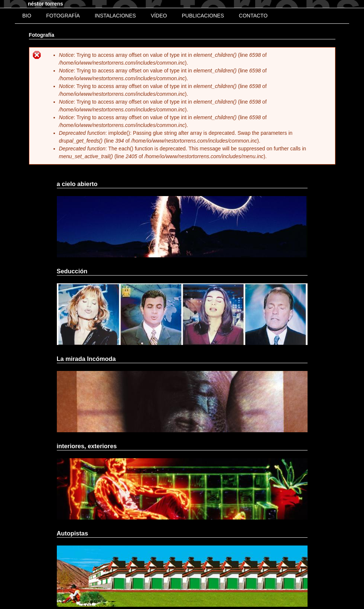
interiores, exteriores (87, 446)
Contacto (253, 16)
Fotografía (63, 16)
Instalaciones (115, 16)
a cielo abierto (77, 184)
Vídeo (159, 16)
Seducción (72, 271)
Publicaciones (203, 16)
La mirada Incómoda (86, 359)
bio (27, 16)
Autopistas (73, 533)
